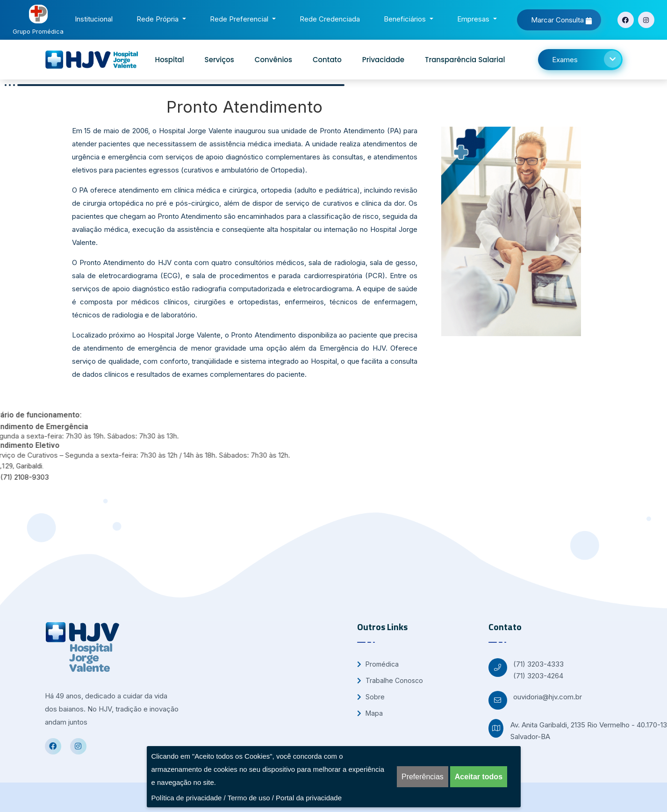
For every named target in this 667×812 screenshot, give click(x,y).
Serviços (219, 60)
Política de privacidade (187, 798)
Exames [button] (587, 59)
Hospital (170, 60)
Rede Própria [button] (158, 19)
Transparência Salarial (465, 60)
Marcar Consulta (561, 20)
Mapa (370, 713)
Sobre (371, 697)
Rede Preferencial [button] (240, 19)
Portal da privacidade (309, 798)
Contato (327, 60)
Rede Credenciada (332, 18)
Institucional (96, 18)
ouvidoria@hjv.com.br (548, 697)
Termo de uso (249, 798)
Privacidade (383, 60)
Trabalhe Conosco (390, 680)
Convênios (273, 60)
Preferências (423, 777)
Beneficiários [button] (406, 19)
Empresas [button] (474, 19)
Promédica (378, 664)
